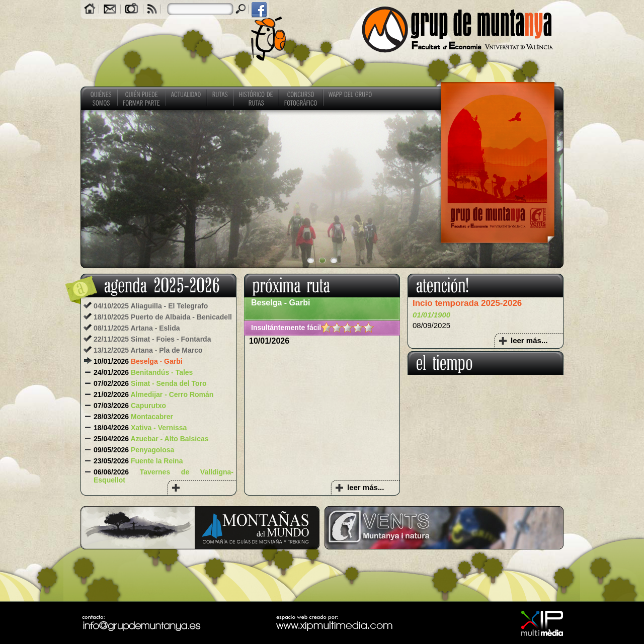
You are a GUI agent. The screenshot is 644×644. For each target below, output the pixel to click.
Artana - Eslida (155, 328)
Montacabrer (152, 417)
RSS (152, 10)
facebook (259, 10)
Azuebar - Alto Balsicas (169, 439)
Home (90, 10)
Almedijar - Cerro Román (172, 394)
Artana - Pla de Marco (166, 350)
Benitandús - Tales (162, 372)
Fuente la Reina (157, 461)
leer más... (366, 487)
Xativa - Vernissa (159, 428)
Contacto (110, 10)
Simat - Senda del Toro (169, 383)
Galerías (132, 10)
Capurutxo (148, 406)
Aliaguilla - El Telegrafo (169, 306)
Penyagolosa (152, 450)
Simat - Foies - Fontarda (171, 339)
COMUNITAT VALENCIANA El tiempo (486, 413)
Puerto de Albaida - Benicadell (181, 317)
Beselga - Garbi (157, 361)
